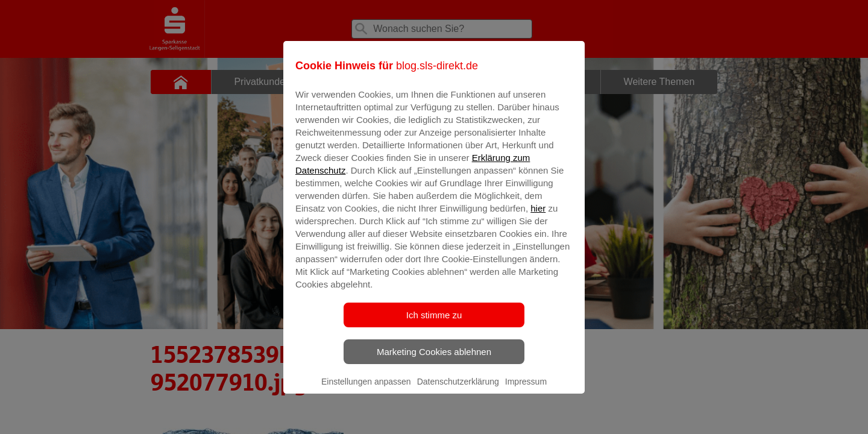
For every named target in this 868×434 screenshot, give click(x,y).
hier (538, 217)
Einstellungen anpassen (366, 390)
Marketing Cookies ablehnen (434, 360)
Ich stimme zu (434, 323)
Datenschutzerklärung (458, 390)
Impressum (526, 390)
